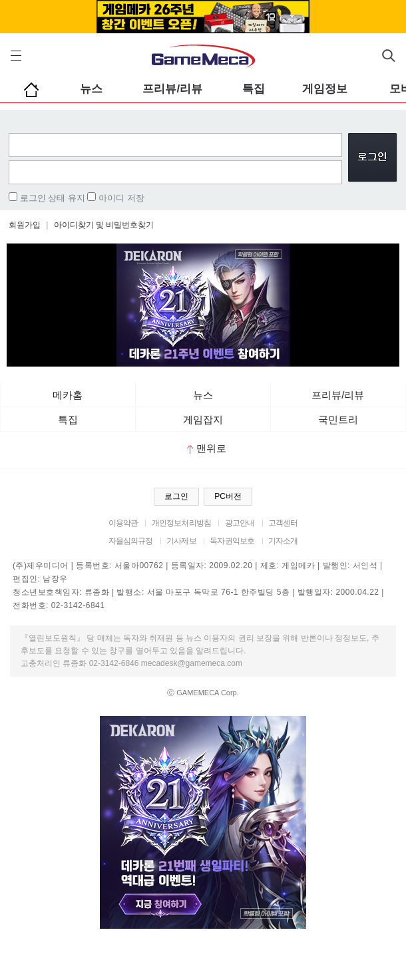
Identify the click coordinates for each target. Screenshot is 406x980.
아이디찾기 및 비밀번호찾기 (104, 225)
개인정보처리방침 (181, 523)
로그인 (176, 496)
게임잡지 (203, 419)
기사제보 (181, 541)
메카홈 (68, 395)
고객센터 (283, 523)
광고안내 (240, 523)
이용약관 (123, 523)
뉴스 (91, 89)
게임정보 (325, 89)
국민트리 (338, 419)
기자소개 (283, 541)
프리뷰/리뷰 (172, 89)
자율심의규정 (131, 541)
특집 (254, 89)
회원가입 (25, 225)
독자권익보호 (232, 541)
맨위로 (207, 448)
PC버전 (228, 496)
